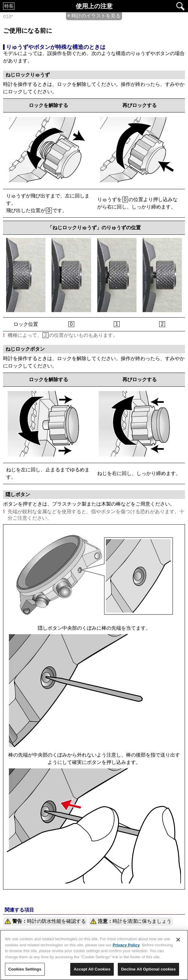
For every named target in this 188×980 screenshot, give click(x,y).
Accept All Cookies (92, 969)
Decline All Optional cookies (148, 969)
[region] (94, 955)
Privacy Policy (126, 945)
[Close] (178, 940)
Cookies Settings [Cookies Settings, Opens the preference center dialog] (25, 969)
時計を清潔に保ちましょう (131, 921)
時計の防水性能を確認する (45, 921)
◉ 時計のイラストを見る (94, 16)
